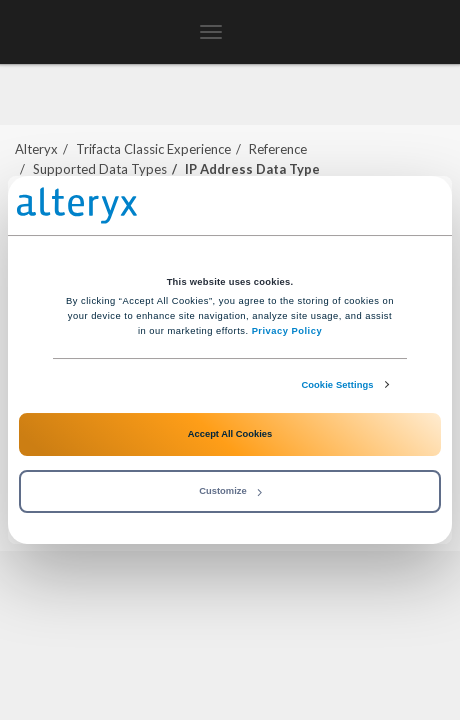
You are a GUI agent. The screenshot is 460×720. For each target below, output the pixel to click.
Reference (278, 149)
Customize (230, 491)
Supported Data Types (100, 169)
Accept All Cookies (230, 434)
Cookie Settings (337, 385)
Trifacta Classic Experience (153, 149)
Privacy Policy (287, 331)
